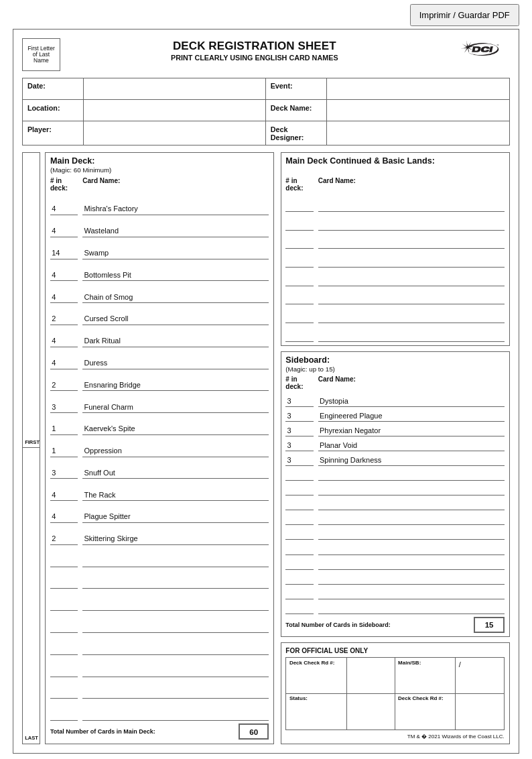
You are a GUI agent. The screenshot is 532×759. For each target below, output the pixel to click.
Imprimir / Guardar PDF (465, 15)
